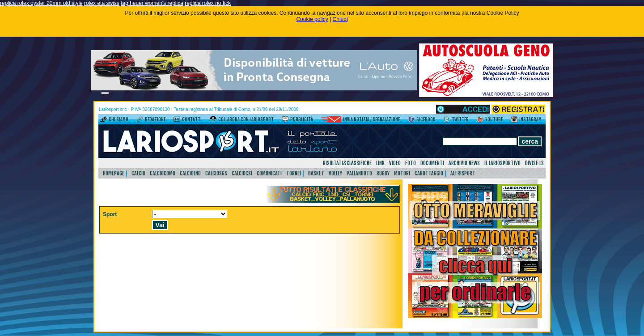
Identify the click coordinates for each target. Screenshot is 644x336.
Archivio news (464, 163)
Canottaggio (429, 173)
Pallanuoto (359, 173)
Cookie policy (312, 19)
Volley (335, 173)
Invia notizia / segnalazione (371, 119)
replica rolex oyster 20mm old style (41, 3)
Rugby (383, 173)
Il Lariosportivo (502, 163)
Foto (411, 163)
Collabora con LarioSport (246, 119)
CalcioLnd (190, 173)
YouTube (494, 119)
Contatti (192, 119)
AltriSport (463, 173)
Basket (316, 173)
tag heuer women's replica (152, 3)
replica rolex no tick (208, 3)
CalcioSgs (216, 173)
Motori (402, 173)
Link (380, 163)
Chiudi (340, 19)
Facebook (426, 119)
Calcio (138, 173)
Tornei (294, 173)
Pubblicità (302, 119)
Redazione (155, 119)
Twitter (460, 119)
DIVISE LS (534, 163)
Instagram (530, 119)
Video (395, 163)
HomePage (114, 173)
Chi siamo (119, 119)
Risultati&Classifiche (347, 163)
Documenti (432, 163)
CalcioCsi (242, 173)
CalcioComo (163, 173)
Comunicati (269, 173)
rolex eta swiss (102, 3)
